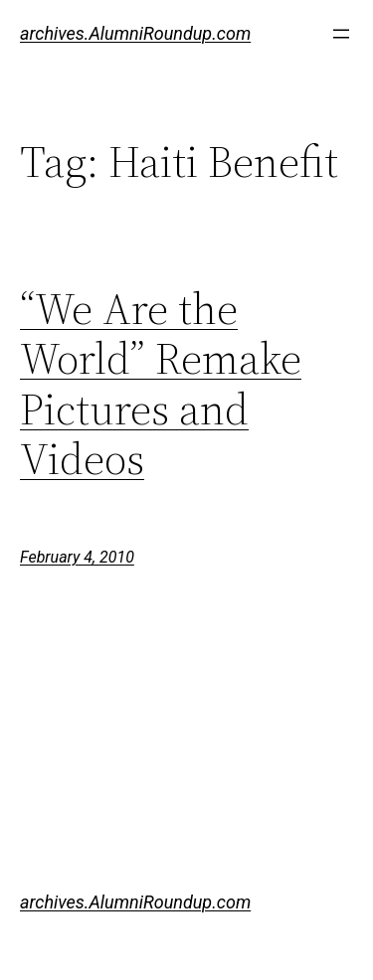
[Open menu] (341, 34)
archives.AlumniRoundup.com (135, 33)
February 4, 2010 (77, 557)
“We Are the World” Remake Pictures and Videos (161, 385)
